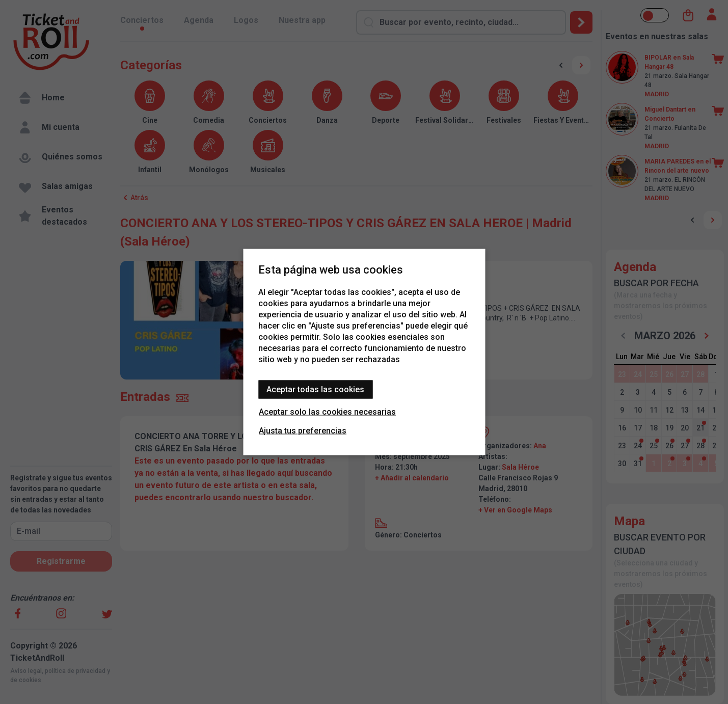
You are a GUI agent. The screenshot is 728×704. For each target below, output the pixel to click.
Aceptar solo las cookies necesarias (327, 412)
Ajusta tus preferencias (303, 431)
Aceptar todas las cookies (315, 389)
